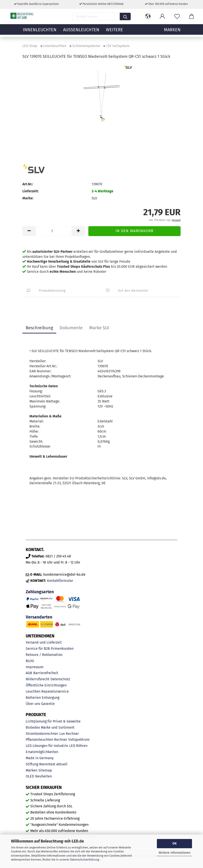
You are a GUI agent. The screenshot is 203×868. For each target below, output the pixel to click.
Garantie (48, 704)
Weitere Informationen (175, 853)
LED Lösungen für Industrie (47, 746)
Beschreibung (39, 328)
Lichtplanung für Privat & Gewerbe (53, 721)
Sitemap (45, 770)
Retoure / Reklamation (44, 655)
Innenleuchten (40, 32)
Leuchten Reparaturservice (47, 691)
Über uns (33, 704)
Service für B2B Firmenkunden (50, 649)
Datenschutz (60, 679)
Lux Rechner (69, 734)
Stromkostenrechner (42, 734)
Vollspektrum (79, 740)
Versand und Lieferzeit (44, 642)
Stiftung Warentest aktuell (47, 764)
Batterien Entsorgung (43, 698)
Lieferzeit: (31, 191)
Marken (32, 770)
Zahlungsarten (40, 592)
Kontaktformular (60, 581)
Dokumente (71, 328)
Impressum (35, 667)
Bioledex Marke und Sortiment (50, 727)
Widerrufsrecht (38, 679)
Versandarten (39, 617)
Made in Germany (40, 758)
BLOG (30, 661)
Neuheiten (43, 776)
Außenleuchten (81, 32)
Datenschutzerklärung (85, 860)
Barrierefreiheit (46, 673)
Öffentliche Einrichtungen (46, 685)
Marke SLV (99, 328)
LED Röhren (78, 746)
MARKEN (172, 32)
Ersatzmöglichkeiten (42, 752)
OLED (30, 776)
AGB (29, 673)
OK (175, 843)
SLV (94, 198)
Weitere (114, 32)
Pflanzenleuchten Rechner (46, 740)
